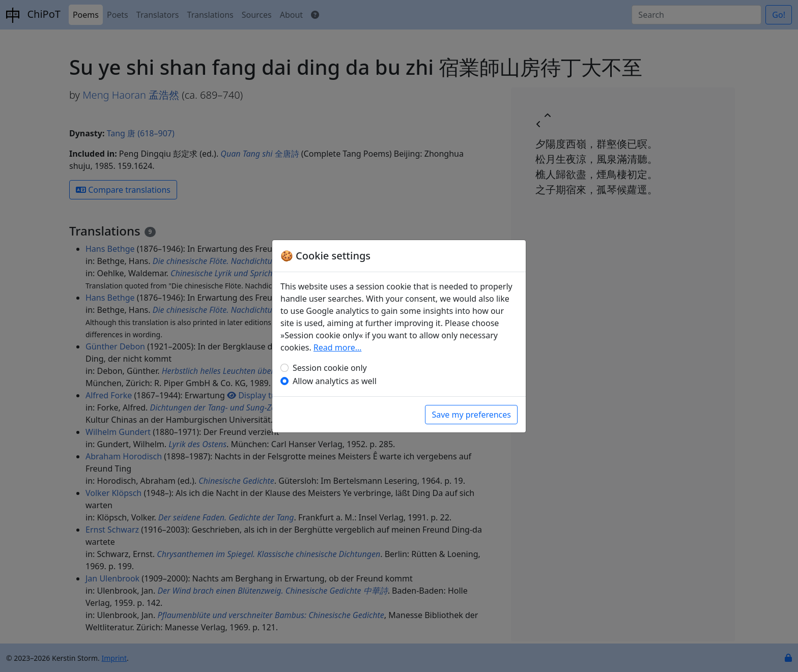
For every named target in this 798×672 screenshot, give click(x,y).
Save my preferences (471, 415)
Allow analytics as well (335, 381)
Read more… (338, 347)
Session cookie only (330, 368)
